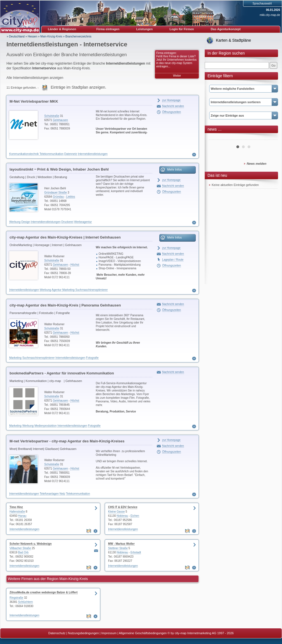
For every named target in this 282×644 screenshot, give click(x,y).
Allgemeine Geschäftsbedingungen (143, 633)
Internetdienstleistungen (93, 154)
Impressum (109, 633)
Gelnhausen (60, 120)
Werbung (15, 222)
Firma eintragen (108, 29)
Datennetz (71, 154)
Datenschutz (57, 633)
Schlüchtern (26, 602)
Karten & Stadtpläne (233, 40)
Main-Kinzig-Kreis (51, 36)
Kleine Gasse (116, 512)
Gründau (58, 197)
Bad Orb (23, 552)
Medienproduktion (46, 426)
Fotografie (92, 358)
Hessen (32, 36)
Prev (216, 138)
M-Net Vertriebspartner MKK (34, 101)
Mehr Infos (174, 169)
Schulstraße (52, 116)
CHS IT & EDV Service (123, 507)
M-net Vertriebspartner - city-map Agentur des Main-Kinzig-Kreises (67, 441)
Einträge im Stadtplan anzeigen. (78, 87)
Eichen (135, 516)
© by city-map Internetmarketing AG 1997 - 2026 (201, 633)
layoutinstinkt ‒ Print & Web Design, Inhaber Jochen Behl (59, 169)
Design (26, 222)
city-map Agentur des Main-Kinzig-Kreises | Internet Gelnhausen (65, 237)
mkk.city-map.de (270, 15)
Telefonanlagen (49, 494)
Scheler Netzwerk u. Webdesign (31, 544)
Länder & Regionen (62, 29)
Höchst (75, 265)
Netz (62, 494)
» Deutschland (16, 36)
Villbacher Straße (20, 548)
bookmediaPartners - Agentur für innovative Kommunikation (62, 373)
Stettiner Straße (118, 548)
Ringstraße (16, 598)
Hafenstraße (17, 512)
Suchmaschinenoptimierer (92, 290)
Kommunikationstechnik (24, 154)
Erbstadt (136, 552)
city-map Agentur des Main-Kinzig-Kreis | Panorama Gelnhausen (65, 305)
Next (270, 138)
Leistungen (145, 29)
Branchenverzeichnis (79, 36)
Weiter (177, 76)
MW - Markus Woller (121, 544)
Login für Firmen (182, 29)
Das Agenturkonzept (226, 29)
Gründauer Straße (56, 193)
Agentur (57, 290)
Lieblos (71, 197)
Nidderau (123, 516)
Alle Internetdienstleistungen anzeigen (35, 78)
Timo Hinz (16, 507)
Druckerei (67, 222)
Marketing (68, 290)
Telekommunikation (52, 154)
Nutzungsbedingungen (83, 633)
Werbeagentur (83, 222)
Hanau (22, 516)
